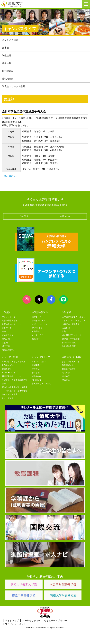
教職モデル (7, 369)
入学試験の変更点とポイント (75, 317)
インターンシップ (10, 373)
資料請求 (24, 216)
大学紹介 (6, 312)
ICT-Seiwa (7, 71)
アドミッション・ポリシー (74, 321)
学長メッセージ (9, 317)
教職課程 (36, 331)
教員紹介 (36, 339)
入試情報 (66, 312)
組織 (4, 331)
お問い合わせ (66, 216)
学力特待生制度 (69, 343)
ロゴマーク (7, 328)
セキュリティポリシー (55, 620)
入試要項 (66, 328)
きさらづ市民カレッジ (72, 362)
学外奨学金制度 (69, 346)
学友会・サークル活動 (14, 86)
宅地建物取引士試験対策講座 (15, 387)
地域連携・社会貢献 (72, 357)
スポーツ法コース (40, 324)
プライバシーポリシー (17, 624)
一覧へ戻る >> (9, 176)
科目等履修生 (68, 365)
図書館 (6, 48)
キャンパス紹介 (10, 40)
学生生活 (7, 55)
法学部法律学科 (40, 312)
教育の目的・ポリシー (12, 324)
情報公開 (6, 339)
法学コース (37, 317)
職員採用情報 (8, 350)
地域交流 (66, 380)
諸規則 (5, 343)
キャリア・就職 (10, 357)
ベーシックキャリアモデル (14, 362)
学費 (64, 331)
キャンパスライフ (41, 357)
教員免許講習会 (69, 369)
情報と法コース (39, 321)
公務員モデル (8, 365)
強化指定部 (8, 79)
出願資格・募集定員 (71, 324)
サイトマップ (12, 620)
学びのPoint (37, 328)
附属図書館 (37, 365)
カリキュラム (38, 335)
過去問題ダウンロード (72, 335)
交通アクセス (8, 335)
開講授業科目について (12, 376)
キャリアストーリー (11, 398)
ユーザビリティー (31, 620)
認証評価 (6, 346)
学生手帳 (7, 63)
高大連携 (66, 373)
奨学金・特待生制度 (71, 339)
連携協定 (66, 376)
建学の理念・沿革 (10, 321)
